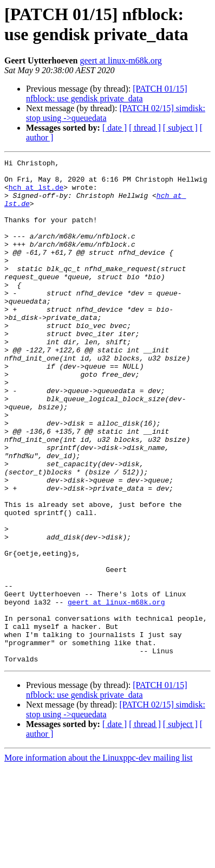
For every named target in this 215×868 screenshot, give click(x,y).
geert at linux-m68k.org (121, 60)
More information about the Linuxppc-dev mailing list (98, 859)
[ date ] (115, 128)
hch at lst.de (36, 194)
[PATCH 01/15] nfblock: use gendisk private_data (107, 94)
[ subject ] (180, 128)
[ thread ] (145, 128)
